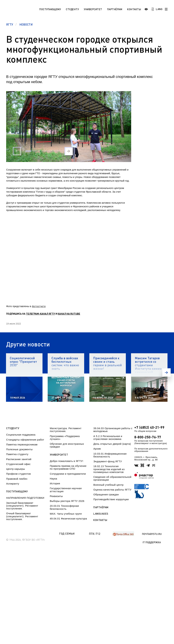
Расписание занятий (19, 459)
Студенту (72, 9)
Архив (97, 449)
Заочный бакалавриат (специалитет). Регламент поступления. (22, 506)
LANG (159, 9)
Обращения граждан (106, 494)
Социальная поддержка (21, 435)
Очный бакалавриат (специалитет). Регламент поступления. (22, 516)
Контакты (134, 9)
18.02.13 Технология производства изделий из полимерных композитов (109, 469)
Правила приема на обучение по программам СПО (68, 467)
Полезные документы (19, 449)
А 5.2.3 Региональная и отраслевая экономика (108, 438)
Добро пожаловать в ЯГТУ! (67, 461)
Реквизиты (56, 496)
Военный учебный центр (108, 485)
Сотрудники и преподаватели (68, 474)
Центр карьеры (15, 469)
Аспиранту (13, 484)
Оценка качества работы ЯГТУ (112, 490)
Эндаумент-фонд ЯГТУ (108, 461)
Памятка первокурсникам (22, 444)
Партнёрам (115, 9)
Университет (93, 9)
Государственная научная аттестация (66, 490)
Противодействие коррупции (111, 499)
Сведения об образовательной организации (112, 478)
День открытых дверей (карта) (112, 444)
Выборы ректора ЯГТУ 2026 (67, 501)
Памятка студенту (17, 454)
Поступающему (50, 9)
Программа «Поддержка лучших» (65, 438)
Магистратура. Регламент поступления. (66, 430)
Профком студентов (18, 474)
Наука (53, 479)
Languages (101, 514)
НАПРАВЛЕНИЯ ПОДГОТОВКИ (25, 498)
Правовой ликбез (17, 479)
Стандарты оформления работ (25, 440)
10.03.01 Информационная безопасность (110, 455)
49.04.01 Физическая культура (68, 519)
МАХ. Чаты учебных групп (66, 514)
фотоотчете (39, 306)
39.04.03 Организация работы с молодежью (113, 430)
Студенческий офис (18, 464)
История (55, 483)
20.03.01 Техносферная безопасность (64, 507)
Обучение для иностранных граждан (67, 445)
